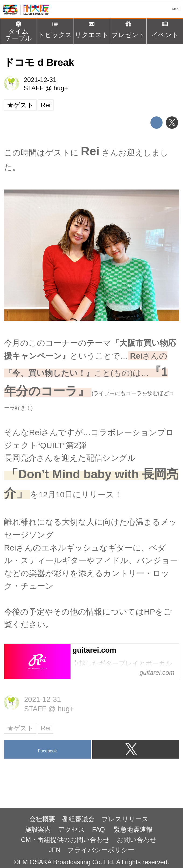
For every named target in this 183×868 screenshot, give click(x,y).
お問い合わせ (137, 840)
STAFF (34, 88)
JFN (55, 850)
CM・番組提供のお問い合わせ (65, 840)
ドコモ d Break (39, 62)
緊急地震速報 (133, 829)
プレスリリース (125, 819)
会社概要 (42, 819)
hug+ (61, 88)
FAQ (99, 829)
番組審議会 (78, 819)
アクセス (72, 829)
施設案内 (38, 829)
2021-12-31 (40, 80)
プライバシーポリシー (101, 850)
